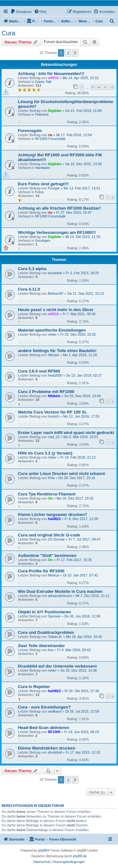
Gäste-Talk (43, 82)
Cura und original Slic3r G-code (49, 535)
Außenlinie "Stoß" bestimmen (47, 556)
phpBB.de (80, 856)
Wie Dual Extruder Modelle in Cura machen (60, 591)
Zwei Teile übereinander (41, 646)
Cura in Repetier (34, 687)
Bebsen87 (56, 293)
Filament (42, 114)
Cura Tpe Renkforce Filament (47, 494)
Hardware (42, 168)
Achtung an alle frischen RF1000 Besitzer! (59, 208)
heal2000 (55, 375)
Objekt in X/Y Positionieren (44, 612)
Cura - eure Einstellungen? (44, 707)
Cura (8, 33)
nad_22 (54, 437)
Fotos (39, 192)
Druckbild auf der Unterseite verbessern (57, 666)
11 (105, 87)
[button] (75, 53)
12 (112, 87)
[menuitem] (21, 12)
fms (51, 650)
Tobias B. (55, 637)
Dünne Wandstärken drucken (47, 748)
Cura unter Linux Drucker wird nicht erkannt (61, 474)
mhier (52, 334)
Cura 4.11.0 (29, 289)
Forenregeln (30, 131)
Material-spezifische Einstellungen (52, 330)
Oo (50, 498)
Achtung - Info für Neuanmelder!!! (51, 74)
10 (98, 87)
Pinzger (54, 188)
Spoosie (54, 616)
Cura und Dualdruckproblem (46, 632)
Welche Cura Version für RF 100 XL (53, 412)
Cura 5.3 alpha (32, 269)
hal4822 (54, 519)
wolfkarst (55, 711)
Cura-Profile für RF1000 (41, 571)
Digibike (55, 111)
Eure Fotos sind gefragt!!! (43, 184)
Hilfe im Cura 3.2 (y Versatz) (45, 453)
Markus (53, 575)
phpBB (43, 851)
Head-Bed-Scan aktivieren (44, 728)
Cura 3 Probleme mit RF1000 (46, 392)
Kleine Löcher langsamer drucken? (53, 515)
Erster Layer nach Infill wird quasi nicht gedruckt (66, 433)
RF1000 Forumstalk (50, 139)
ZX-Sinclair (56, 539)
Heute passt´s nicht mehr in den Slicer (56, 310)
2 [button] (68, 53)
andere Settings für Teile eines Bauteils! (57, 351)
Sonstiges (42, 240)
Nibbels (54, 396)
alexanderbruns (60, 596)
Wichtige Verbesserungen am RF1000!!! (57, 232)
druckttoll (55, 273)
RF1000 (54, 732)
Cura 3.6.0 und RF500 (39, 371)
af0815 (53, 78)
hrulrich (53, 416)
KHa (51, 478)
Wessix (53, 355)
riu (50, 135)
